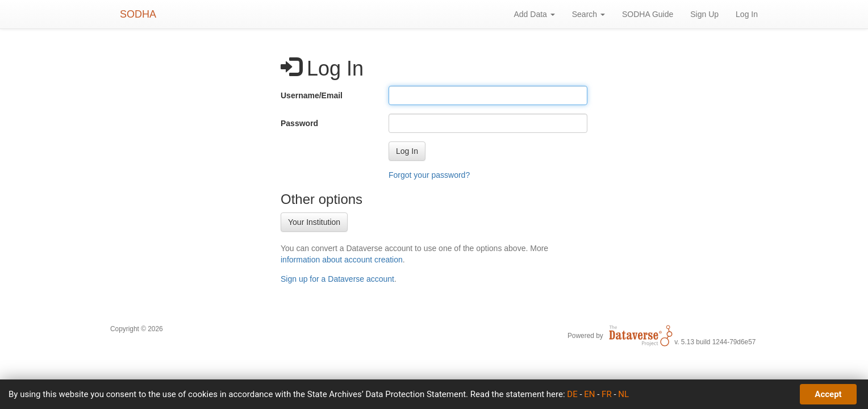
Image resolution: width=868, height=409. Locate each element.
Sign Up (704, 14)
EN (589, 394)
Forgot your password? (429, 175)
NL (623, 394)
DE (572, 394)
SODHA (138, 14)
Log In (747, 14)
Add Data (534, 14)
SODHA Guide (648, 14)
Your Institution (314, 222)
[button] (407, 151)
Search (589, 14)
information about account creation (342, 260)
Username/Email (312, 95)
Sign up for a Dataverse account (337, 279)
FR (607, 394)
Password (299, 123)
